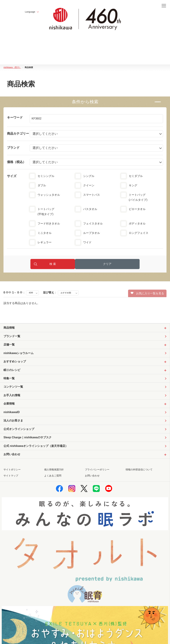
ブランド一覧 (12, 338)
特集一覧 (9, 381)
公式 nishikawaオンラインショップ (36, 451)
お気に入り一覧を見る (147, 295)
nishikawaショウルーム (19, 355)
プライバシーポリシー (97, 475)
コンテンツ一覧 (13, 390)
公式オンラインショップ (19, 433)
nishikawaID (12, 416)
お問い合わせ (92, 481)
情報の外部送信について (139, 475)
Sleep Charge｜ (28, 442)
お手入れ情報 (12, 399)
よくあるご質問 (53, 481)
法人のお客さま (13, 425)
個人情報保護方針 (54, 475)
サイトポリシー (12, 475)
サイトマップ (11, 481)
